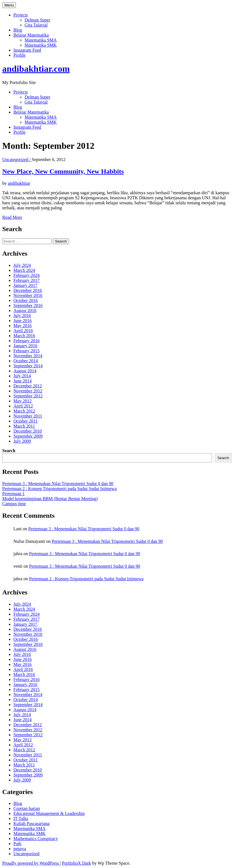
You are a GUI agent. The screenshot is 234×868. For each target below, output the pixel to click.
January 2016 (25, 346)
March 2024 (24, 270)
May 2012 (22, 401)
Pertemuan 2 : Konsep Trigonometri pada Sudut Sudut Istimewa (59, 489)
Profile (20, 55)
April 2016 (23, 331)
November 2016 (28, 295)
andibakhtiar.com (36, 69)
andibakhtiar (19, 183)
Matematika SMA (41, 40)
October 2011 (26, 421)
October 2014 (26, 361)
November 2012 (28, 391)
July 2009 (22, 441)
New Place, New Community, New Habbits (63, 171)
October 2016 (26, 300)
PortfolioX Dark (77, 863)
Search (9, 451)
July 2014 (22, 376)
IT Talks (21, 818)
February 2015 (27, 351)
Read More (12, 217)
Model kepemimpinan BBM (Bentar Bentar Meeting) (50, 499)
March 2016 (24, 336)
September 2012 (28, 396)
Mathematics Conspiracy (36, 839)
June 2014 (22, 381)
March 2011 (24, 426)
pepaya (20, 849)
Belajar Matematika (31, 35)
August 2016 (25, 310)
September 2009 (28, 436)
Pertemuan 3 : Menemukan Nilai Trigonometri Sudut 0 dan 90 (58, 484)
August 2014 (25, 371)
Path (17, 844)
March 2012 (24, 411)
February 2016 (27, 341)
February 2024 (27, 275)
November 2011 (28, 416)
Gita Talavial (36, 25)
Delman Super (37, 20)
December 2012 (28, 386)
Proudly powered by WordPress (31, 863)
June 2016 (22, 321)
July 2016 (22, 316)
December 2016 (28, 290)
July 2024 (22, 265)
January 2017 (25, 285)
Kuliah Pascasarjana (31, 823)
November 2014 (28, 356)
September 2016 (28, 305)
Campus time (14, 504)
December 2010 (28, 431)
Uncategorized (26, 854)
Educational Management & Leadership (49, 813)
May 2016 (22, 326)
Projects (21, 15)
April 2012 (23, 406)
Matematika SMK (41, 45)
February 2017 (27, 280)
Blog (18, 30)
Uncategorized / (17, 160)
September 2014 (28, 366)
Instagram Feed (27, 50)
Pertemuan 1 (13, 494)
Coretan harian (27, 808)
